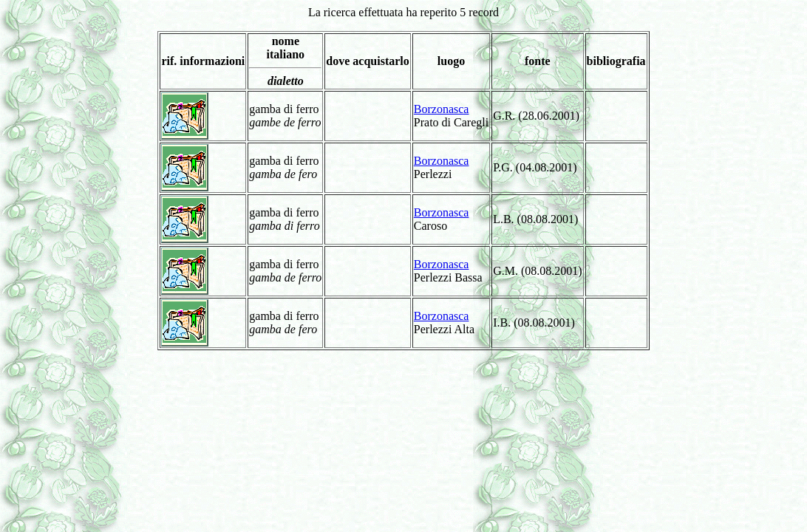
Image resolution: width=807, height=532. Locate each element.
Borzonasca (442, 109)
